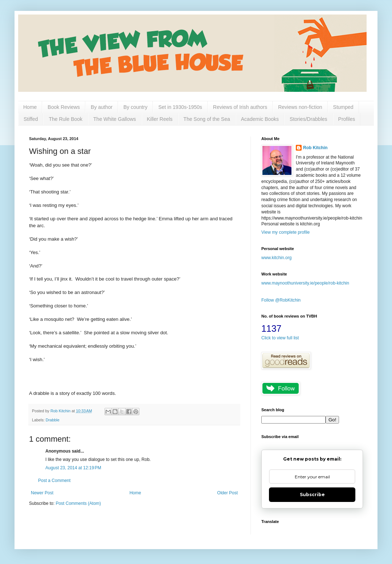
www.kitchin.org (276, 258)
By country (135, 107)
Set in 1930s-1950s (180, 107)
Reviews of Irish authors (240, 107)
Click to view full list (280, 338)
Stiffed (31, 119)
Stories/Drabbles (309, 119)
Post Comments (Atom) (78, 503)
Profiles (347, 119)
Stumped (343, 107)
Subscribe (312, 494)
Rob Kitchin (315, 148)
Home (30, 107)
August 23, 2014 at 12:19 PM (73, 468)
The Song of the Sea (207, 119)
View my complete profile (285, 232)
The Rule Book (66, 119)
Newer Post (42, 493)
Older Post (227, 493)
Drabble (53, 420)
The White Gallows (115, 119)
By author (102, 107)
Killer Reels (160, 119)
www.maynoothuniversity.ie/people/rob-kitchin (305, 283)
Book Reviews (64, 107)
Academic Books (260, 119)
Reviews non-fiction (300, 107)
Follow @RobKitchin (281, 300)
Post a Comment (54, 481)
